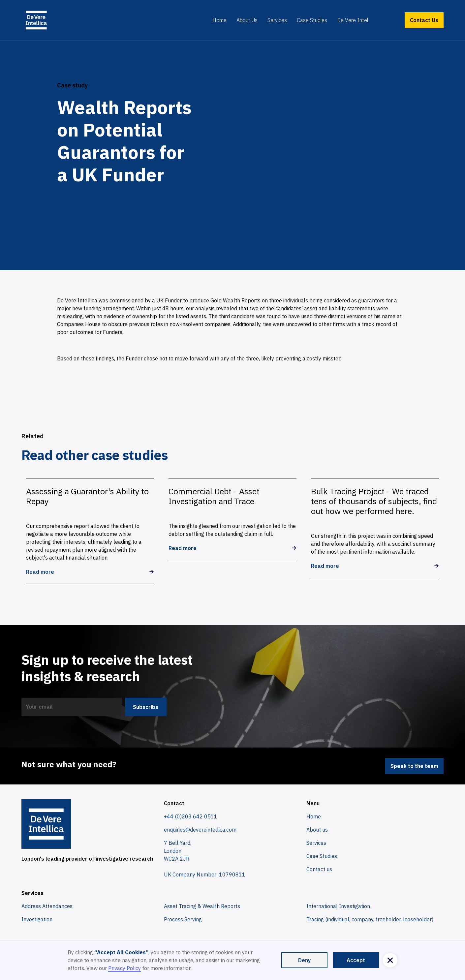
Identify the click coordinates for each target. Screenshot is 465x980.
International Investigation (338, 906)
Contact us (319, 869)
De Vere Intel (353, 20)
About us (317, 830)
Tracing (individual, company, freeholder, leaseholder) (370, 919)
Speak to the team (414, 766)
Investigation (37, 919)
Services (277, 20)
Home (219, 20)
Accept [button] (356, 960)
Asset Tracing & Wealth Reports (202, 906)
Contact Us (424, 20)
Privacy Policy (124, 968)
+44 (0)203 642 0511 (191, 816)
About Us (247, 20)
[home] (36, 20)
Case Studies (312, 20)
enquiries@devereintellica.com (200, 830)
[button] (390, 960)
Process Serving (183, 919)
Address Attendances (47, 906)
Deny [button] (304, 960)
